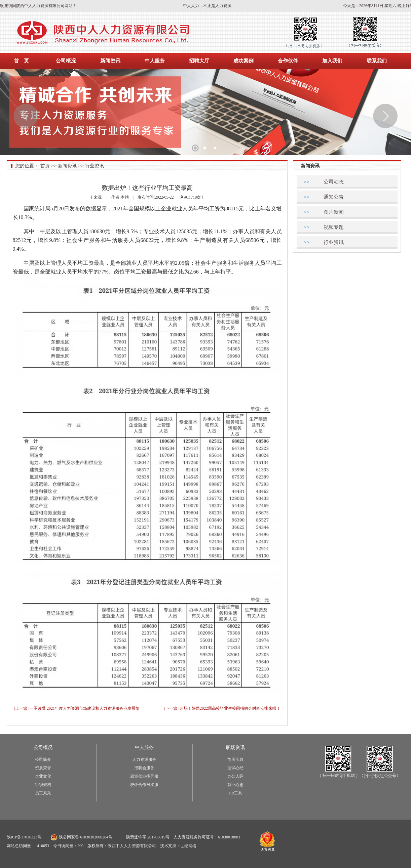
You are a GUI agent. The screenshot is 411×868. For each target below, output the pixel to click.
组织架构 (43, 785)
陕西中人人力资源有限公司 (132, 846)
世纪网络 (188, 846)
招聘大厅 (199, 61)
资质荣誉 (43, 768)
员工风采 (43, 793)
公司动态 (334, 182)
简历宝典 (235, 759)
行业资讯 (95, 166)
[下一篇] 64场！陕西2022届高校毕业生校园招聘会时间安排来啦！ (222, 708)
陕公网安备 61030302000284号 (86, 837)
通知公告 (334, 197)
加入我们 (332, 61)
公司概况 (66, 61)
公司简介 (43, 759)
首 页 (21, 61)
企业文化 (43, 776)
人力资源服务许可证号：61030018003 (207, 837)
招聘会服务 (144, 768)
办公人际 (235, 776)
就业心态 (235, 785)
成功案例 (244, 61)
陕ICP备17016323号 (24, 837)
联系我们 (377, 61)
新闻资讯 (110, 61)
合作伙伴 (288, 61)
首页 (45, 166)
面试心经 (235, 768)
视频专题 (334, 227)
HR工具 (236, 793)
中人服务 (155, 61)
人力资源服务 (144, 759)
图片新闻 (334, 212)
